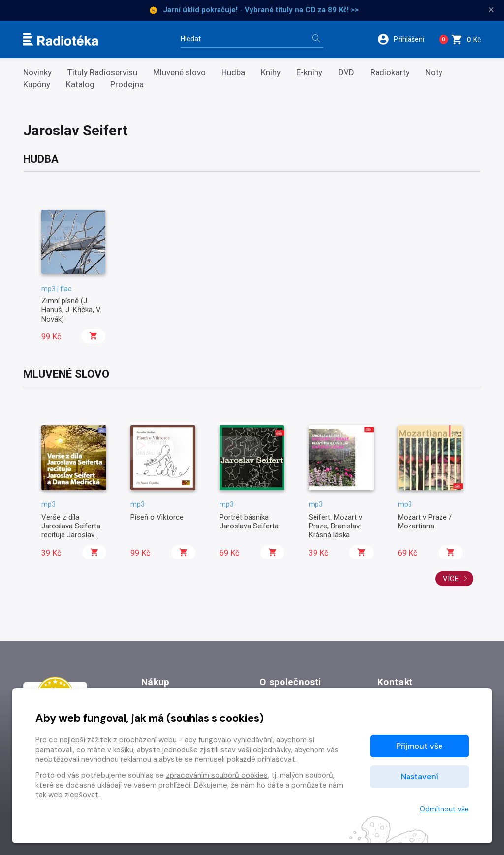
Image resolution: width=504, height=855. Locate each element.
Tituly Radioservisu (102, 73)
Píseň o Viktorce (157, 517)
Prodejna (127, 84)
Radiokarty (390, 73)
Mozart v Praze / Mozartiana (425, 522)
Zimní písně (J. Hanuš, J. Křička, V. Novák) (71, 310)
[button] (403, 39)
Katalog (80, 84)
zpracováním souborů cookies (217, 775)
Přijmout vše (419, 746)
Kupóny (37, 84)
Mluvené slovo (179, 73)
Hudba (233, 73)
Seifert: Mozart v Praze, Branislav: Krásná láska (335, 526)
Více (455, 579)
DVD (346, 73)
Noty (434, 73)
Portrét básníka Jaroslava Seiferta (249, 522)
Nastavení (419, 776)
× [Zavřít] (491, 10)
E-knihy (309, 73)
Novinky (37, 73)
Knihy (271, 73)
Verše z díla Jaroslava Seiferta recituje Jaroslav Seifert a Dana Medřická (71, 535)
